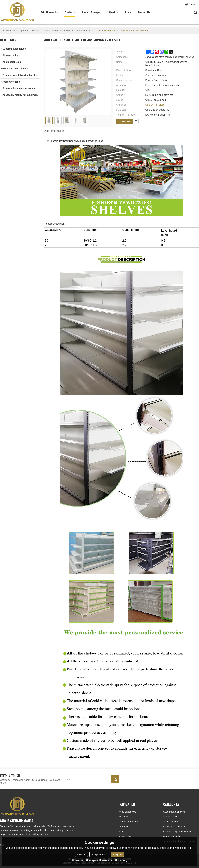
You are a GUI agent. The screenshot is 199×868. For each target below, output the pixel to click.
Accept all (117, 854)
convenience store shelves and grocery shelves (68, 31)
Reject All (82, 854)
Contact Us (144, 12)
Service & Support (92, 12)
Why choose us (50, 12)
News (128, 12)
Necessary (78, 860)
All (14, 31)
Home (6, 31)
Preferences (106, 860)
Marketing (121, 860)
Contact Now (125, 121)
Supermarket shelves (29, 31)
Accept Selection (99, 854)
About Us (113, 12)
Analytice (92, 860)
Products (70, 12)
